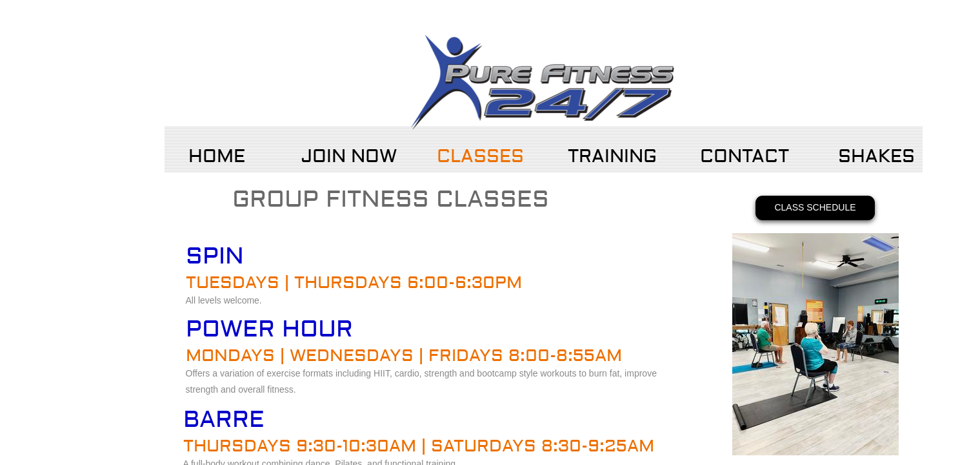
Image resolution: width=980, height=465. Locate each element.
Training (612, 157)
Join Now (349, 157)
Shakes (876, 157)
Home (217, 157)
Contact (745, 157)
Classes (480, 157)
